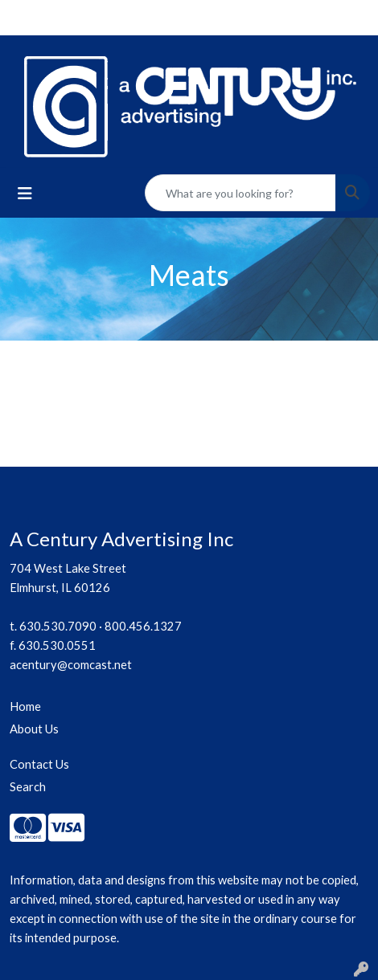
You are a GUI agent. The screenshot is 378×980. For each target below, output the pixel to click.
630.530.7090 (58, 626)
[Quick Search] (240, 193)
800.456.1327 (143, 626)
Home (25, 706)
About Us (34, 729)
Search (28, 787)
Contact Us (39, 764)
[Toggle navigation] (25, 193)
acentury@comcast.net (71, 665)
